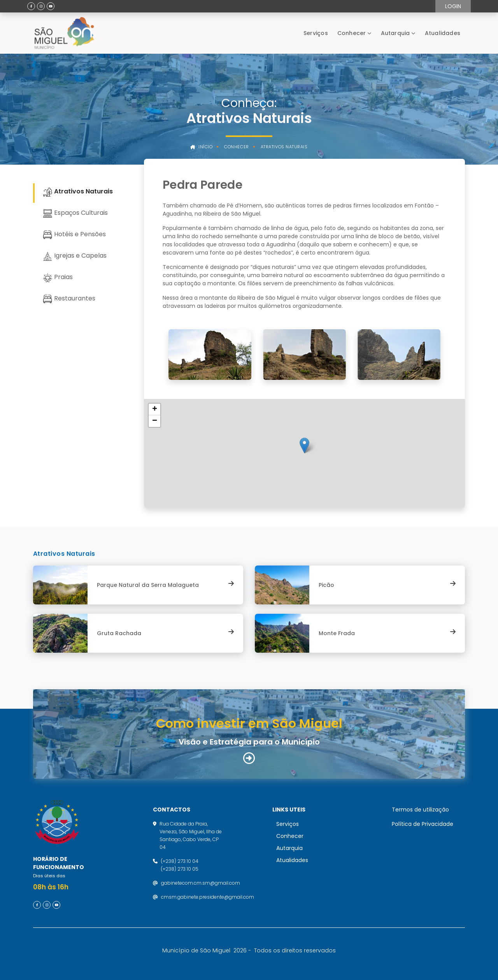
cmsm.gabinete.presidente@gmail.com (208, 897)
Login (453, 6)
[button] (304, 445)
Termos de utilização (420, 810)
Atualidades (443, 33)
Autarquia (395, 33)
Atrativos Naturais (284, 147)
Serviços (316, 33)
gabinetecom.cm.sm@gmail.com (201, 883)
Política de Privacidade (423, 824)
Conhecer (352, 33)
